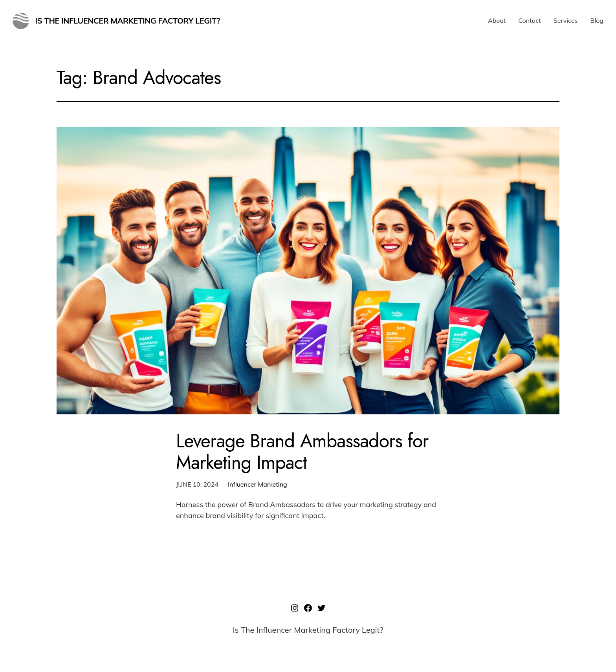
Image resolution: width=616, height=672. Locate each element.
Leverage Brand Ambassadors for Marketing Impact (302, 452)
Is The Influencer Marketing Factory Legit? (128, 21)
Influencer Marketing (258, 484)
